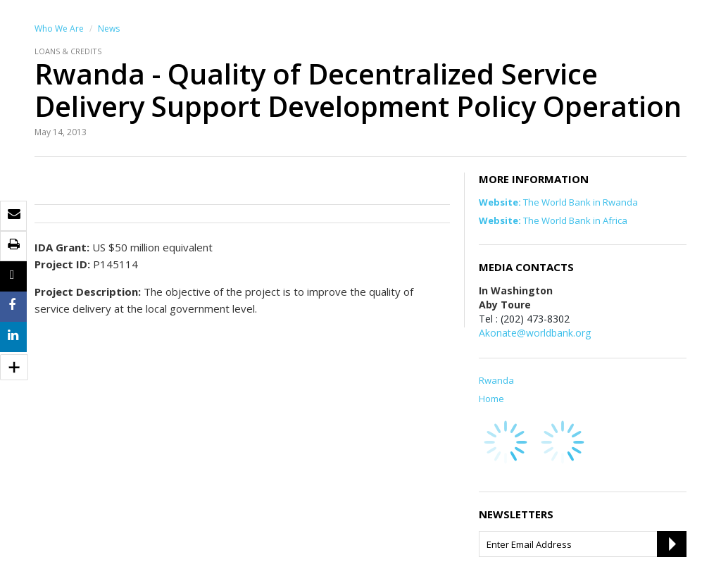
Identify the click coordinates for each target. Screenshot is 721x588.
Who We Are (59, 29)
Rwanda (496, 380)
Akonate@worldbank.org (535, 333)
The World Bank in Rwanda (558, 202)
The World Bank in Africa (553, 220)
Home (491, 399)
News (109, 29)
